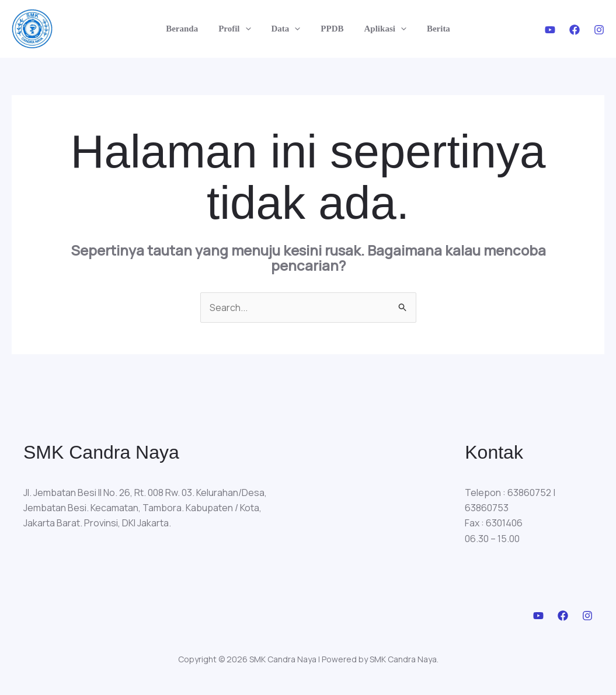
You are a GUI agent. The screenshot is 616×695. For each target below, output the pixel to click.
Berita (431, 29)
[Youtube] (550, 30)
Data (287, 29)
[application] (250, 29)
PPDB (331, 29)
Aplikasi (381, 29)
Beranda (189, 29)
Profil (239, 29)
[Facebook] (575, 30)
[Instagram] (599, 30)
